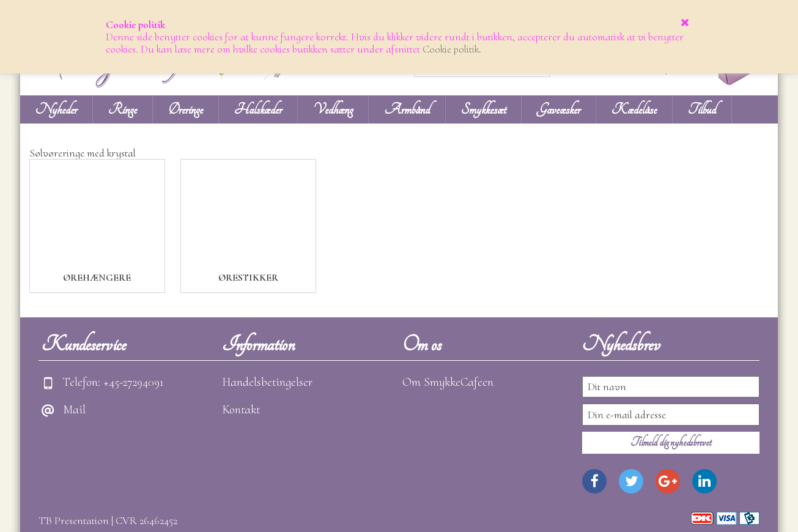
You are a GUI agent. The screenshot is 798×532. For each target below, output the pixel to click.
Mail (74, 410)
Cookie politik (451, 49)
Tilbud (702, 109)
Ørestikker (248, 278)
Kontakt (241, 410)
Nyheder (56, 109)
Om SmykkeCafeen (448, 382)
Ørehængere (97, 278)
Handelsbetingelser (267, 382)
